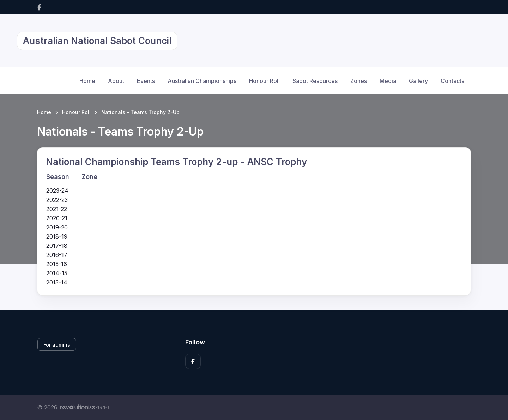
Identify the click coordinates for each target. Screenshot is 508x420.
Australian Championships (202, 81)
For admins (57, 345)
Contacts (452, 81)
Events (146, 81)
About (116, 81)
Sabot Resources (315, 81)
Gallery (418, 81)
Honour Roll (264, 81)
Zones (359, 81)
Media (388, 81)
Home (87, 81)
